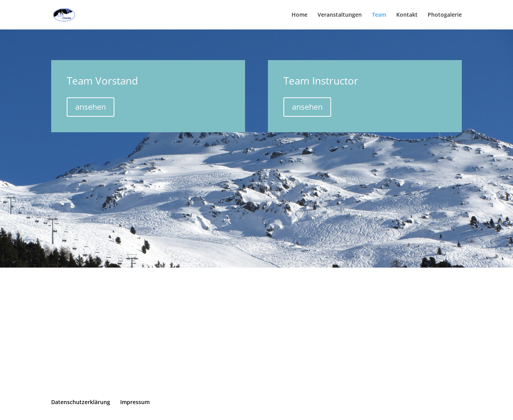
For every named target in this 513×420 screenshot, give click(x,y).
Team (379, 15)
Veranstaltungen (340, 15)
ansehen (91, 107)
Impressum (135, 402)
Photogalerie (445, 15)
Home (300, 15)
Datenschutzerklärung (81, 402)
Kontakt (407, 15)
